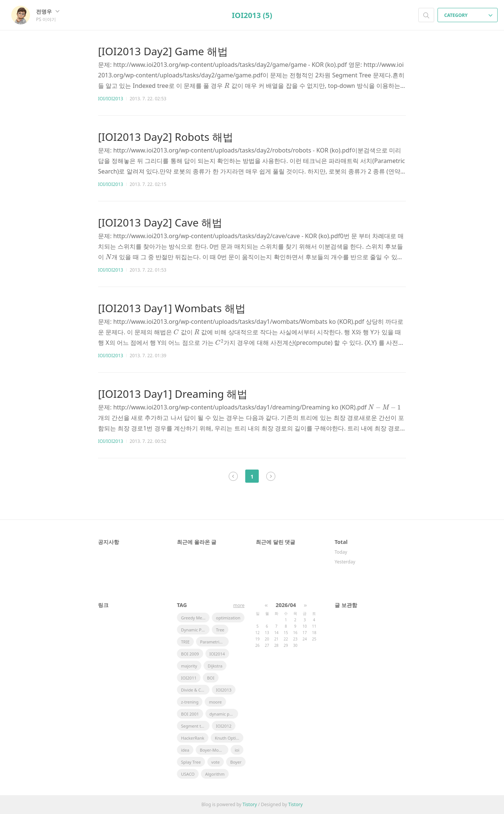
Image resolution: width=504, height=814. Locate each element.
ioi (237, 750)
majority (189, 666)
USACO (188, 774)
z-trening (190, 702)
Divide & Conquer (195, 690)
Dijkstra (215, 666)
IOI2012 (224, 726)
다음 (271, 476)
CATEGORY (469, 15)
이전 (233, 476)
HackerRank (193, 738)
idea (185, 750)
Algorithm (215, 774)
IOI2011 (189, 678)
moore (215, 702)
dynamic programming (224, 714)
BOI (211, 678)
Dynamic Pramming (195, 630)
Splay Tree (191, 762)
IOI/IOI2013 (111, 99)
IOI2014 (217, 654)
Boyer (236, 762)
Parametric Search (214, 642)
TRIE (185, 642)
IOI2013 (224, 690)
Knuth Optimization (229, 738)
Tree (220, 630)
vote (216, 762)
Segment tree (194, 726)
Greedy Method (195, 618)
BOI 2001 (190, 714)
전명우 (48, 11)
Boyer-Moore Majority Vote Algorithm (214, 750)
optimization (228, 618)
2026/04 (286, 605)
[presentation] (227, 86)
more (239, 605)
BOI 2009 (190, 654)
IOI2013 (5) (252, 15)
